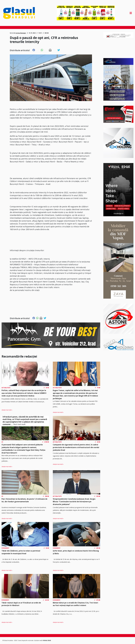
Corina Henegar (21, 33)
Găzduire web (38, 640)
